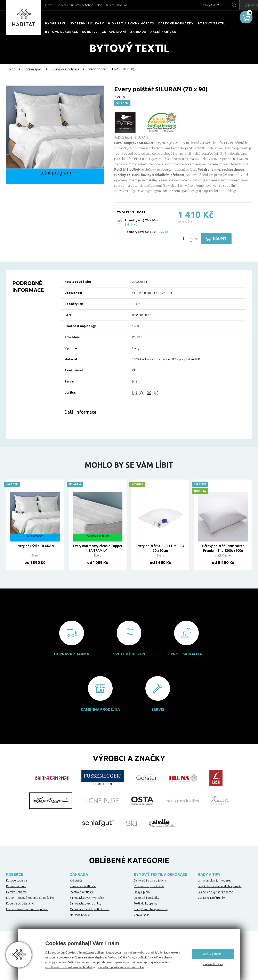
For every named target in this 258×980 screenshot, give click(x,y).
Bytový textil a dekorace (161, 874)
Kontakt (122, 5)
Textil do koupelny (146, 903)
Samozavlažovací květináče (87, 898)
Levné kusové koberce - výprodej (27, 909)
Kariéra (110, 5)
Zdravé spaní (114, 32)
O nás (49, 5)
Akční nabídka (163, 32)
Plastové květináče (82, 892)
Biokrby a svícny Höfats (131, 23)
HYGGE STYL (56, 23)
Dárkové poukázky (176, 23)
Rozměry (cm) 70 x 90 (140, 220)
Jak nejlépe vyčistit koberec (215, 892)
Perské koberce (16, 886)
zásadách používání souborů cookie (121, 967)
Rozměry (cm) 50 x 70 (140, 232)
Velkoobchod (85, 5)
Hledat (223, 5)
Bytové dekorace (62, 32)
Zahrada (138, 32)
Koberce (90, 32)
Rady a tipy (209, 874)
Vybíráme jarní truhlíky (212, 898)
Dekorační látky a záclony (150, 880)
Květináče (76, 880)
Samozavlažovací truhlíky (86, 903)
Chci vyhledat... (200, 5)
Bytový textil (211, 23)
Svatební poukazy (87, 23)
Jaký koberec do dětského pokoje (220, 886)
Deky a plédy (142, 892)
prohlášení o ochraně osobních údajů (69, 967)
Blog (99, 5)
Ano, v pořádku (213, 954)
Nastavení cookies (213, 964)
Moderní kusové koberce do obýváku (30, 898)
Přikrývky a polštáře (65, 69)
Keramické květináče (83, 886)
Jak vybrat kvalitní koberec (215, 880)
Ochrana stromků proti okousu (90, 909)
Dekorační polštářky (147, 898)
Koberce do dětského (20, 903)
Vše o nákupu (64, 5)
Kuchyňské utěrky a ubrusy (151, 909)
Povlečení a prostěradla (149, 886)
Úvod (12, 69)
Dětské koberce (16, 892)
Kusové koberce (17, 880)
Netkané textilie (80, 915)
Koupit (222, 239)
